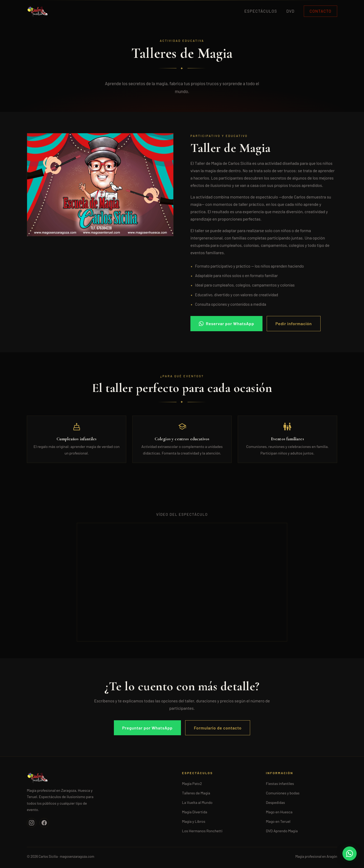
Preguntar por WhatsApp (148, 728)
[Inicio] (98, 777)
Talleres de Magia (196, 793)
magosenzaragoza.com (77, 856)
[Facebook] (44, 823)
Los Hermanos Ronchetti (202, 831)
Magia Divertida (195, 812)
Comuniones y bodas (283, 793)
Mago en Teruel (278, 821)
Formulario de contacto (218, 728)
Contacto (320, 11)
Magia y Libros (194, 821)
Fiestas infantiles (280, 783)
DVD (290, 11)
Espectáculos (261, 11)
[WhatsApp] (350, 854)
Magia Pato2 (192, 783)
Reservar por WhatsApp (226, 323)
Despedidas (275, 802)
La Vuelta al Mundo (197, 802)
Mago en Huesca (279, 812)
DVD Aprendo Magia (282, 831)
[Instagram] (32, 823)
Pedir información (294, 323)
